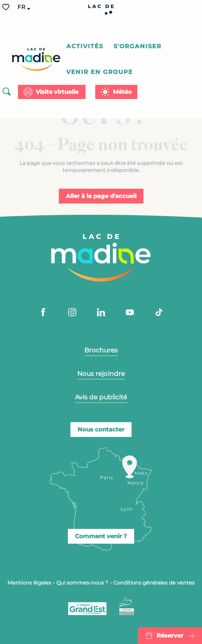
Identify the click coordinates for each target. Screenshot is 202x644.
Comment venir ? (101, 536)
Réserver (170, 636)
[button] (22, 7)
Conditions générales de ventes (154, 583)
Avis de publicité (101, 397)
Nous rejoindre (101, 374)
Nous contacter (101, 430)
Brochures (101, 350)
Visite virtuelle (57, 92)
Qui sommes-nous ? (82, 583)
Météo (122, 92)
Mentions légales (29, 583)
